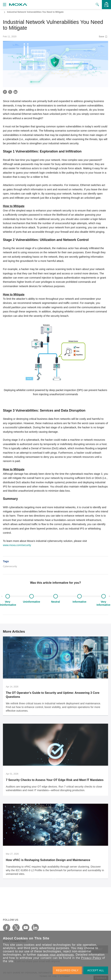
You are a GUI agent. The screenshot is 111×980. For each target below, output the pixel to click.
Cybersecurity (10, 566)
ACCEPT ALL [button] (96, 970)
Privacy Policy (91, 958)
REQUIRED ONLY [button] (67, 970)
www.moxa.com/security (17, 545)
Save (103, 37)
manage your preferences (55, 955)
